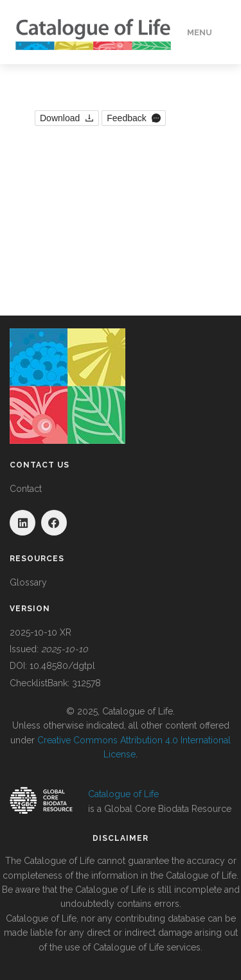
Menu (200, 32)
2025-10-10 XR (40, 632)
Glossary (28, 582)
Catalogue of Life (123, 794)
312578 (86, 683)
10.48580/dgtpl (62, 666)
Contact (26, 489)
